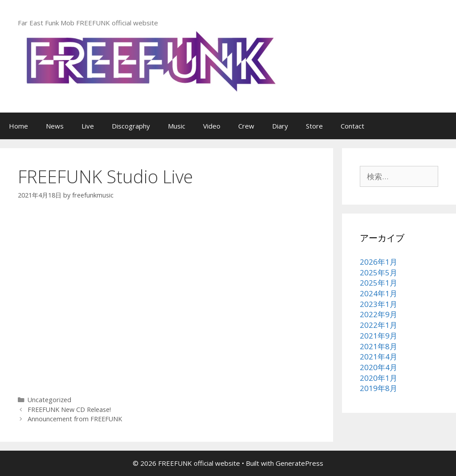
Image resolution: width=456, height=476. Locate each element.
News (55, 126)
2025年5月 (379, 272)
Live (88, 126)
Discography (131, 126)
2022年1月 (379, 325)
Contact (352, 126)
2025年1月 (379, 283)
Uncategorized (49, 400)
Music (177, 126)
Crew (246, 126)
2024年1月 (379, 293)
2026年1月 (379, 262)
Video (212, 126)
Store (314, 126)
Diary (280, 126)
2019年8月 (379, 388)
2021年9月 (379, 336)
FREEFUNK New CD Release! (69, 409)
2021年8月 (379, 346)
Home (18, 126)
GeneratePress (299, 463)
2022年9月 (379, 314)
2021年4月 (379, 357)
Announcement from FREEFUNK (75, 419)
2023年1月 (379, 304)
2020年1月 (379, 378)
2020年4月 (379, 367)
